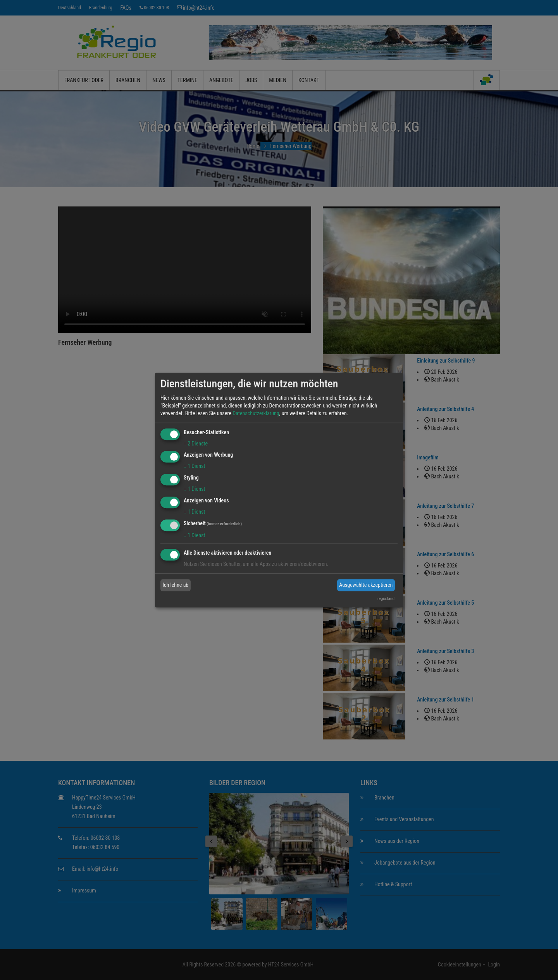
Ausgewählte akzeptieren (366, 585)
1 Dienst (194, 466)
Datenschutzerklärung (256, 413)
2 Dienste (196, 444)
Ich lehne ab (176, 585)
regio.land (386, 599)
